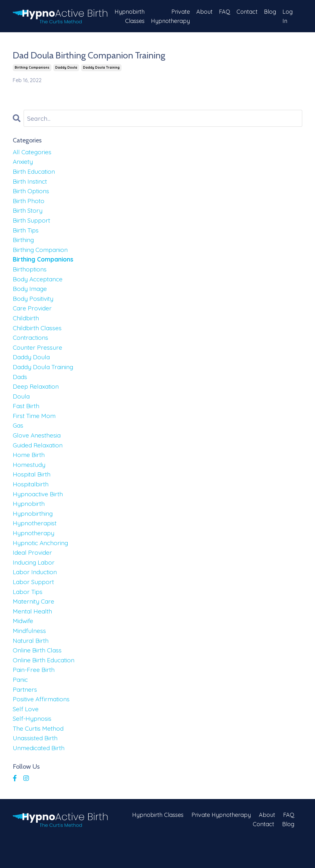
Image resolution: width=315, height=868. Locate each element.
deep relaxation (37, 398)
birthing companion (42, 255)
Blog (270, 11)
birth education (35, 173)
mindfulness (31, 653)
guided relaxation (40, 459)
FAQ (224, 11)
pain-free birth (35, 694)
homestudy (30, 480)
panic (21, 704)
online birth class (39, 674)
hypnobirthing (34, 531)
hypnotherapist (36, 541)
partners (26, 715)
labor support (34, 602)
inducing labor (35, 582)
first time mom (36, 428)
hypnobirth (30, 520)
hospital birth (33, 490)
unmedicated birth (40, 776)
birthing (24, 244)
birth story (29, 214)
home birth (30, 469)
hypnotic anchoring (42, 561)
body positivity (35, 306)
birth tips (27, 234)
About (204, 11)
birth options (32, 193)
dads (20, 388)
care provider (33, 316)
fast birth (27, 418)
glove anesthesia (38, 449)
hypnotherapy (34, 551)
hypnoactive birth (39, 510)
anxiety (24, 163)
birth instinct (31, 183)
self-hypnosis (33, 745)
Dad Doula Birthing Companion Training (94, 56)
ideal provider (33, 571)
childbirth (27, 326)
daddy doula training (101, 68)
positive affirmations (43, 725)
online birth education (45, 684)
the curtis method (40, 755)
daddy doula (66, 68)
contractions (32, 347)
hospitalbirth (32, 500)
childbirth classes (39, 336)
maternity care (35, 623)
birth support (32, 224)
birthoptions (31, 275)
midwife (24, 643)
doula (22, 408)
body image (31, 296)
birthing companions (32, 68)
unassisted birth (37, 766)
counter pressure (39, 357)
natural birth (32, 663)
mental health (34, 633)
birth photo (29, 204)
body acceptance (39, 285)
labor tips (28, 612)
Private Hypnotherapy (170, 16)
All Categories (33, 152)
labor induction (36, 592)
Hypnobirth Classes (129, 16)
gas (19, 439)
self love (26, 735)
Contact (247, 11)
